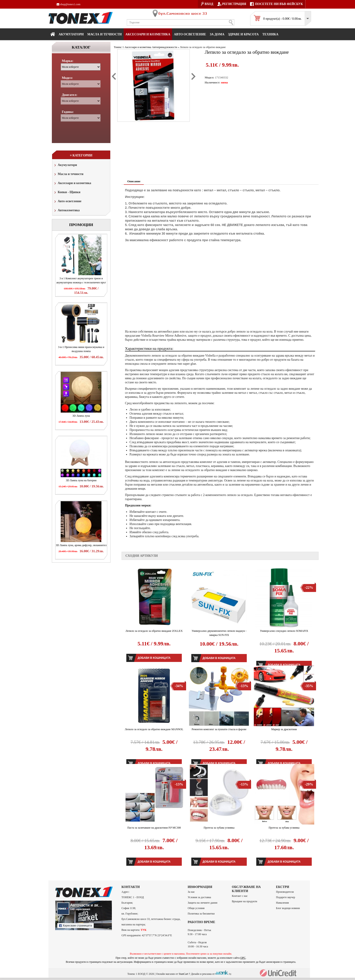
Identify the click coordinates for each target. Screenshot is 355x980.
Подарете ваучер (285, 897)
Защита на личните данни (203, 903)
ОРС (243, 958)
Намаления (282, 903)
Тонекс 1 (119, 47)
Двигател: (70, 95)
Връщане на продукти (245, 901)
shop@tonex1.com (68, 4)
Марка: (68, 61)
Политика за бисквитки (201, 914)
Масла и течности (68, 174)
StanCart (183, 974)
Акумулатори (71, 34)
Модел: (67, 78)
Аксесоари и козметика (148, 34)
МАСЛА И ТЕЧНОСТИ (105, 34)
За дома (217, 34)
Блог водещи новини (288, 908)
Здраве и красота (243, 34)
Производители (285, 892)
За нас (191, 892)
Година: (68, 112)
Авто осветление (190, 34)
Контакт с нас (240, 896)
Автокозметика (67, 211)
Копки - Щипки (67, 193)
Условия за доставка (199, 897)
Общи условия (196, 908)
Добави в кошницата (154, 658)
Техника (270, 34)
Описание (134, 181)
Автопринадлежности (164, 47)
